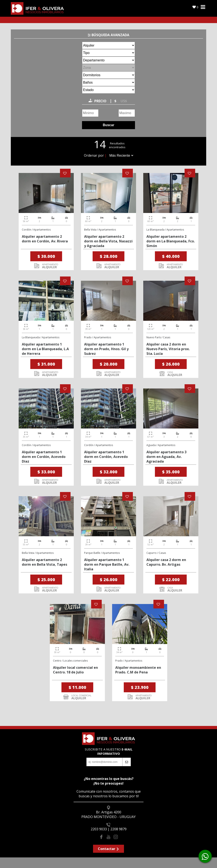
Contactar (109, 849)
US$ (124, 101)
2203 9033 (99, 829)
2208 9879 (118, 829)
